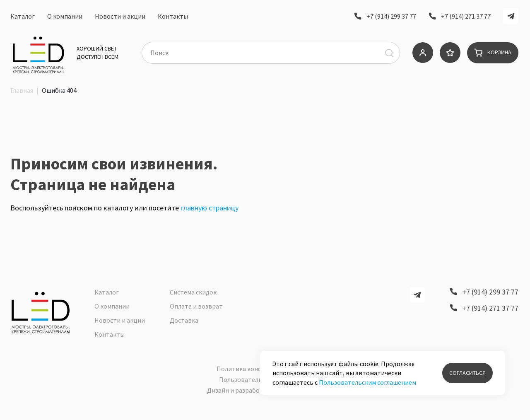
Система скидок (193, 297)
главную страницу (210, 224)
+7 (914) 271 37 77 (466, 18)
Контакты (173, 18)
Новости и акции (120, 18)
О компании (65, 18)
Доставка (184, 326)
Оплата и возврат (196, 311)
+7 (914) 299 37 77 (391, 18)
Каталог (23, 18)
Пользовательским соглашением (367, 382)
